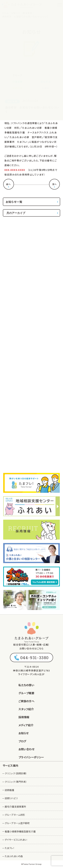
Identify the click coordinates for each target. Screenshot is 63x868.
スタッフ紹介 (26, 709)
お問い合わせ (26, 749)
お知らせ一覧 (14, 202)
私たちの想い (26, 685)
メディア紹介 (26, 725)
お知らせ (24, 733)
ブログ (22, 741)
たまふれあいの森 (14, 856)
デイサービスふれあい (16, 840)
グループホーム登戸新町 (17, 823)
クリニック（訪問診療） (16, 773)
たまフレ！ (10, 848)
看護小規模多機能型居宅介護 (20, 831)
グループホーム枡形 (15, 815)
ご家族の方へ (26, 701)
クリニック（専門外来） (16, 782)
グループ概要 (26, 693)
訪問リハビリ (11, 798)
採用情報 (24, 717)
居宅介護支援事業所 (15, 807)
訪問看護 (9, 790)
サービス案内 (10, 765)
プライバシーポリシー (31, 757)
